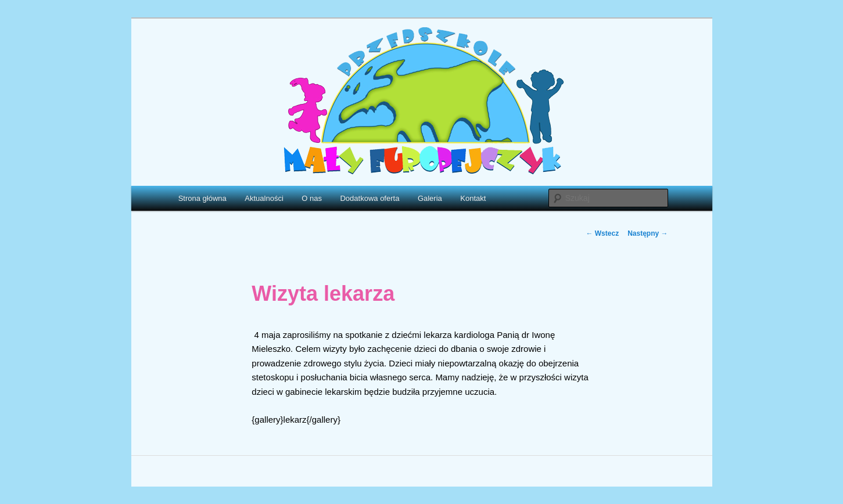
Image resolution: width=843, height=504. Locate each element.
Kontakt (473, 198)
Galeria (430, 198)
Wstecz (602, 233)
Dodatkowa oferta (370, 198)
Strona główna (202, 198)
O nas (312, 198)
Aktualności (264, 198)
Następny (648, 233)
